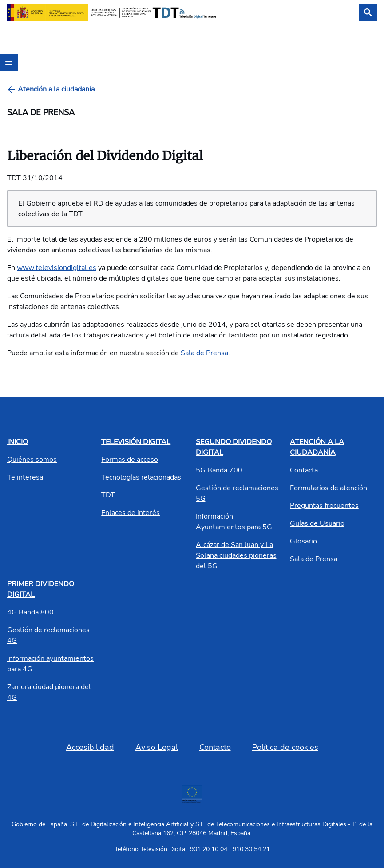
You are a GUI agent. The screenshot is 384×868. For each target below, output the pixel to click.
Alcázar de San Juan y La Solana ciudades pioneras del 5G (236, 555)
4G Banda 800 (30, 612)
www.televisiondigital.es (57, 268)
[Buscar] (368, 12)
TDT (108, 495)
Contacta (304, 470)
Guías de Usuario (317, 523)
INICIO (18, 442)
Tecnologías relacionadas (141, 477)
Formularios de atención (329, 488)
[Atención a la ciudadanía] (56, 89)
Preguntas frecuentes (324, 506)
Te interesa (25, 477)
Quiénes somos (32, 460)
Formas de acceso (130, 460)
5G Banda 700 (219, 470)
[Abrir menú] (9, 63)
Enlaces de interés (131, 513)
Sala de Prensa (204, 353)
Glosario (303, 541)
